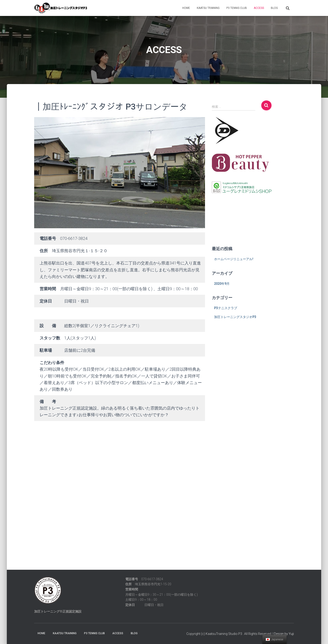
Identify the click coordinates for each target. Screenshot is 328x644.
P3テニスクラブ (226, 308)
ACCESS (259, 8)
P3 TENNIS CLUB (237, 8)
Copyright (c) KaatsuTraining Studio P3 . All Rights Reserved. (229, 634)
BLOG (274, 8)
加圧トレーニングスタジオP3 (235, 317)
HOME (186, 8)
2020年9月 (222, 284)
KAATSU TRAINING (208, 8)
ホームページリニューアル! (234, 259)
